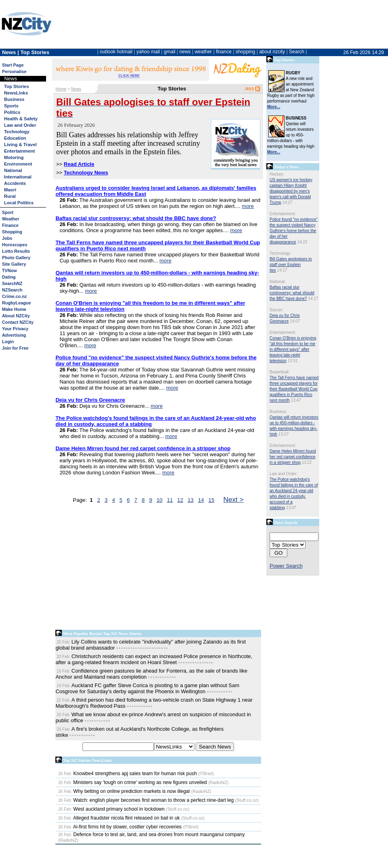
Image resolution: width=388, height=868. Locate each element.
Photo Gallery (16, 258)
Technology (17, 132)
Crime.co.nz (14, 296)
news (185, 52)
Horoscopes (15, 245)
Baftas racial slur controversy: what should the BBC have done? (292, 293)
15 (212, 500)
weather (203, 52)
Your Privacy (15, 329)
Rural (10, 196)
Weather (11, 219)
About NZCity (16, 316)
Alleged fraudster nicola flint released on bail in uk (119, 818)
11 (170, 500)
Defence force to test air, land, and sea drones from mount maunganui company (152, 834)
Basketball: (279, 372)
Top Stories (16, 86)
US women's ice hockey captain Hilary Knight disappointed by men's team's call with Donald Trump (291, 191)
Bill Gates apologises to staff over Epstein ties (291, 265)
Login (8, 342)
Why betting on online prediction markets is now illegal (124, 791)
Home (61, 89)
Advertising (14, 335)
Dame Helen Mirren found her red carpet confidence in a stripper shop (293, 457)
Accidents (15, 183)
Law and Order (20, 125)
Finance (10, 225)
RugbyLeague (16, 303)
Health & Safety (21, 119)
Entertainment (19, 151)
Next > (234, 499)
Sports (11, 106)
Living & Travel (20, 145)
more (248, 206)
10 (159, 500)
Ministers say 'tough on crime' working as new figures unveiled (133, 782)
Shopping (12, 232)
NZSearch (12, 290)
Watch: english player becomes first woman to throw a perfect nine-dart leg (146, 800)
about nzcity (272, 52)
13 (191, 500)
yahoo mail (148, 52)
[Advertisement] (108, 568)
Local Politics (19, 203)
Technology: (280, 253)
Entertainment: (283, 214)
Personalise (14, 71)
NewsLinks (16, 93)
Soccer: (276, 310)
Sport (8, 212)
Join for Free (15, 348)
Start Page (13, 65)
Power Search (286, 566)
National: (277, 282)
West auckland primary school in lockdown (111, 809)
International (18, 177)
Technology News (86, 173)
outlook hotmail (116, 52)
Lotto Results (16, 251)
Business (14, 99)
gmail (170, 52)
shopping (246, 52)
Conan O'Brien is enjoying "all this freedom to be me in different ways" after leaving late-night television (293, 349)
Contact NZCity (18, 322)
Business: (278, 412)
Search (297, 52)
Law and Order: (284, 474)
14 (201, 500)
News (76, 89)
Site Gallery (14, 264)
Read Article (79, 164)
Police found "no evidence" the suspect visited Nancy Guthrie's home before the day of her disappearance (294, 231)
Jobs (7, 238)
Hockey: (277, 174)
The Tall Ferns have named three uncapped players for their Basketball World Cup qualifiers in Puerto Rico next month (294, 389)
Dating (9, 277)
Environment (18, 164)
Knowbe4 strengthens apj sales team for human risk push (128, 774)
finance (224, 52)
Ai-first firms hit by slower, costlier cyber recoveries (120, 827)
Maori (10, 190)
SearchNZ (12, 283)
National (13, 170)
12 (180, 500)
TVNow (9, 270)
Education (15, 138)
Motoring (14, 157)
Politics (12, 112)
